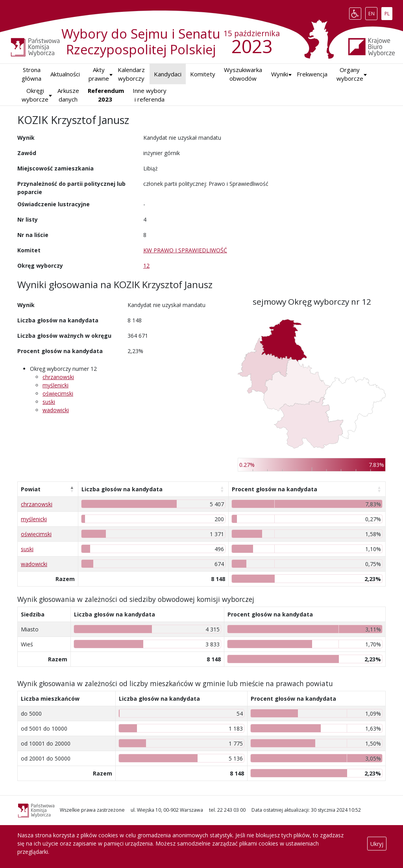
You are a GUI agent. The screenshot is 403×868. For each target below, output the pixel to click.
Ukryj (377, 843)
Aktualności (65, 74)
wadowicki (56, 410)
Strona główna (31, 74)
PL (388, 12)
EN (373, 12)
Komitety (203, 74)
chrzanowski (58, 377)
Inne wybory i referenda (150, 95)
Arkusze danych (68, 95)
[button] (280, 74)
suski (49, 402)
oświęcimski (58, 393)
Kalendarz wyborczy (131, 74)
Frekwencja (312, 74)
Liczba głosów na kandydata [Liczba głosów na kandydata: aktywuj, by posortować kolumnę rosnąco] (122, 489)
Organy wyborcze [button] (350, 74)
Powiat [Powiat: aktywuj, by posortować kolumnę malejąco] (31, 489)
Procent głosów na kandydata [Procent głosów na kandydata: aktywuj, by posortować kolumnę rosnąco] (275, 489)
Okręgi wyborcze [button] (35, 95)
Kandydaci (168, 74)
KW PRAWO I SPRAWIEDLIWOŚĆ (185, 250)
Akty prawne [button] (99, 74)
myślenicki (55, 385)
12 (146, 266)
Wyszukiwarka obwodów (243, 74)
